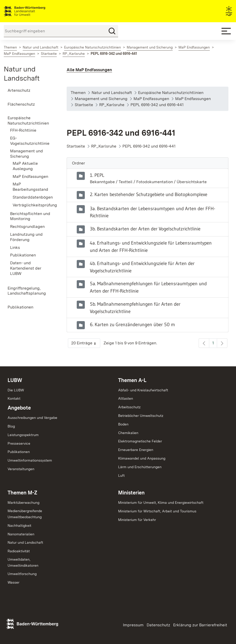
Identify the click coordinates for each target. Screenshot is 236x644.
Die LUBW (16, 390)
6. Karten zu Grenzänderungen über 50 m (132, 324)
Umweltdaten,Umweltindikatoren (23, 562)
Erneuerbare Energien (136, 450)
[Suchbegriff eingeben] (61, 31)
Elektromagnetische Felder (140, 441)
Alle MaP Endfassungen (89, 70)
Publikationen (19, 452)
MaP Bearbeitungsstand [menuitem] (30, 187)
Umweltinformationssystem (30, 460)
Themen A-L (132, 380)
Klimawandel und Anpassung (142, 458)
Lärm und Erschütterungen (140, 467)
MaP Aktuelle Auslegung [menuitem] (25, 166)
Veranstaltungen (21, 469)
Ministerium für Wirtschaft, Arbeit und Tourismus (157, 511)
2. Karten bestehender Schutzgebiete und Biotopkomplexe (149, 194)
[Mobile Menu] (226, 31)
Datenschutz (158, 625)
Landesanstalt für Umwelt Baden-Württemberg (33, 11)
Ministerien (131, 493)
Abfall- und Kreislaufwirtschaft (143, 390)
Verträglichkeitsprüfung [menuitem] (32, 205)
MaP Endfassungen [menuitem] (30, 176)
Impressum (133, 625)
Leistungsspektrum (23, 435)
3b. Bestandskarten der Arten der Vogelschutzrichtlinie (145, 229)
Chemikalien (128, 433)
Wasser (14, 582)
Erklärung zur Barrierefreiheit (200, 625)
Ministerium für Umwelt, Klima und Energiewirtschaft (161, 503)
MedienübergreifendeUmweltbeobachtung (25, 514)
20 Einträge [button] (86, 344)
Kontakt (14, 398)
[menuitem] (30, 91)
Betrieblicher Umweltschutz (141, 416)
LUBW (15, 380)
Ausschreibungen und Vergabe (32, 418)
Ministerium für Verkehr (137, 520)
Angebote (19, 408)
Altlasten (126, 398)
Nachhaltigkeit (19, 526)
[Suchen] (112, 31)
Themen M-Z (22, 493)
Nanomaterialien (21, 534)
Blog (11, 426)
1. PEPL (97, 175)
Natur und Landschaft (25, 542)
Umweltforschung (22, 574)
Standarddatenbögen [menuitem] (32, 197)
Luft (121, 475)
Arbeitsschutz (129, 407)
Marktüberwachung (23, 503)
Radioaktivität (19, 551)
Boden (123, 424)
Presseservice (19, 443)
